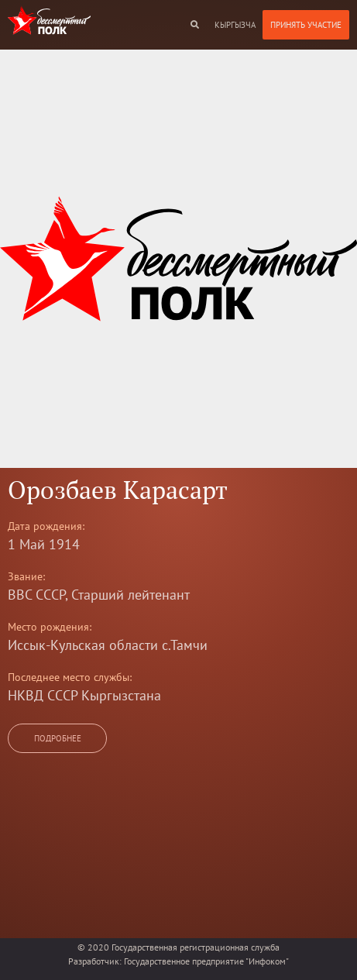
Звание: (26, 576)
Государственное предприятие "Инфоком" (206, 961)
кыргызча (235, 25)
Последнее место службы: (70, 677)
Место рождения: (50, 627)
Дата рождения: (46, 526)
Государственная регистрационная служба (196, 947)
